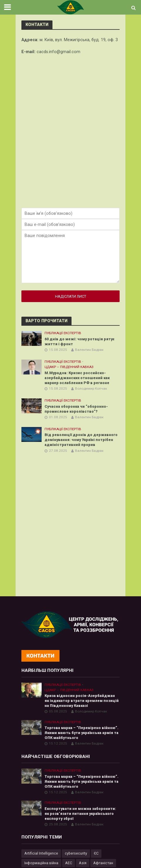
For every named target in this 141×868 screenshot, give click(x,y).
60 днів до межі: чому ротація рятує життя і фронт (80, 341)
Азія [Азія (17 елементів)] (83, 863)
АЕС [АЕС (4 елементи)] (69, 863)
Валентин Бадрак (89, 350)
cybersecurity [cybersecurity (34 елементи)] (76, 853)
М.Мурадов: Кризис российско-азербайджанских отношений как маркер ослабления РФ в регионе (78, 378)
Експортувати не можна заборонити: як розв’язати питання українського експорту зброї (80, 814)
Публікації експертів (63, 333)
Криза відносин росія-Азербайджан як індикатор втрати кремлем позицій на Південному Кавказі (82, 701)
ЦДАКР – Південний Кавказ (69, 367)
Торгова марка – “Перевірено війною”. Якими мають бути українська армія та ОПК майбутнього (81, 733)
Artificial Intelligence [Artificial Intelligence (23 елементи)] (41, 853)
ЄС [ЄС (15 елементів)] (96, 853)
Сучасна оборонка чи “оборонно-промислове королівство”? (76, 409)
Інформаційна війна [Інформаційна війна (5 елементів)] (41, 863)
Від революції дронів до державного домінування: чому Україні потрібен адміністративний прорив (81, 440)
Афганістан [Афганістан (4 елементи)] (103, 863)
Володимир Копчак (91, 388)
